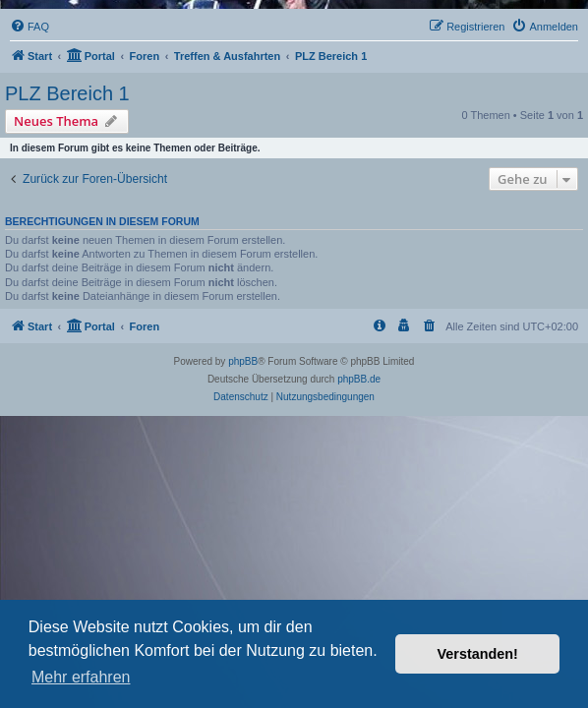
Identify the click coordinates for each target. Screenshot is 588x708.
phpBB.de (359, 379)
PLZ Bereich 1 (67, 93)
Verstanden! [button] (478, 654)
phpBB (243, 361)
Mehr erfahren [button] (81, 677)
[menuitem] (29, 27)
